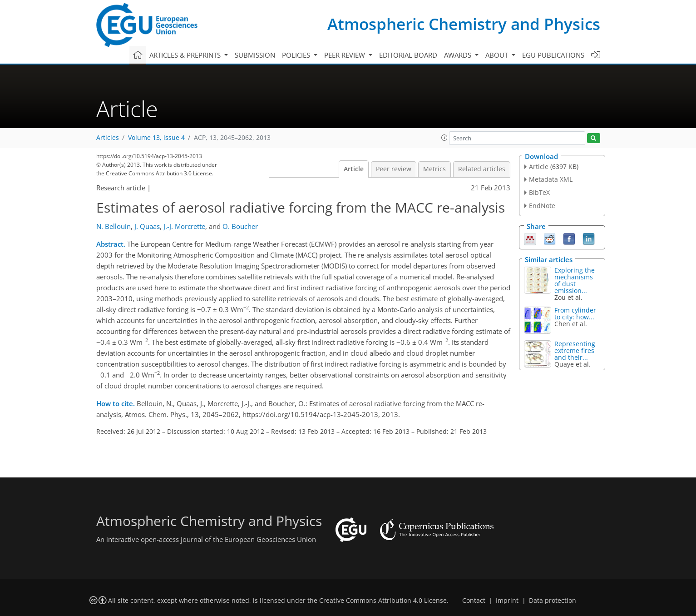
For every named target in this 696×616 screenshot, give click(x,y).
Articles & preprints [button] (186, 55)
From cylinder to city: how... (575, 313)
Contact (474, 601)
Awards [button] (459, 55)
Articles (108, 138)
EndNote (542, 206)
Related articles (482, 169)
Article (354, 169)
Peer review (394, 169)
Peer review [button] (346, 55)
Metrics (434, 169)
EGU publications (553, 55)
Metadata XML (551, 179)
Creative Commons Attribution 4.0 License (383, 601)
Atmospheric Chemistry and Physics (464, 24)
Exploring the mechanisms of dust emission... (575, 280)
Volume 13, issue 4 (156, 138)
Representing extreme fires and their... (575, 350)
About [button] (498, 55)
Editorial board (408, 55)
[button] (444, 138)
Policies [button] (297, 55)
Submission (255, 55)
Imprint (507, 601)
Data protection (553, 601)
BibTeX (539, 192)
